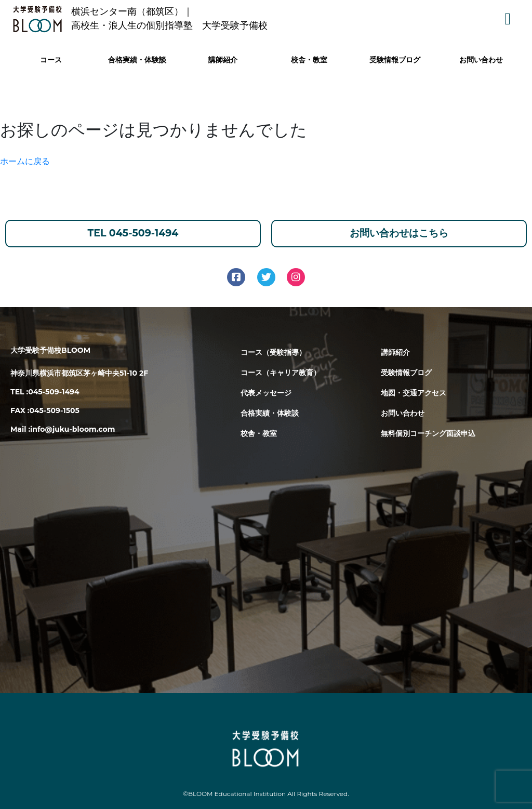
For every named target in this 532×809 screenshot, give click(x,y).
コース (51, 60)
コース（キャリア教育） (281, 373)
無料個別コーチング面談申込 (428, 433)
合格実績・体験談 (137, 60)
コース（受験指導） (273, 352)
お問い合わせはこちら (399, 233)
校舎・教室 (309, 60)
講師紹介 (223, 60)
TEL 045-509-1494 (133, 233)
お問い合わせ (481, 60)
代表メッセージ (266, 393)
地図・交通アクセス (414, 393)
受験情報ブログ (395, 60)
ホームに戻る (25, 161)
